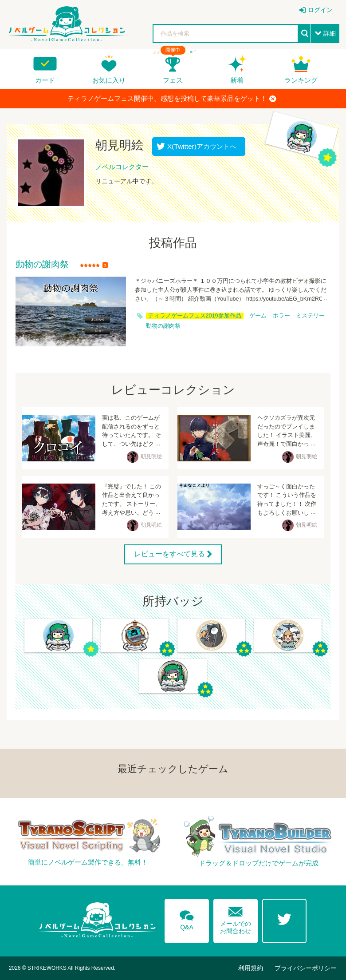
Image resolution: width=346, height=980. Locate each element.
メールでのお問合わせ (236, 919)
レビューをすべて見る (169, 554)
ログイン (320, 10)
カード (45, 80)
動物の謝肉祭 (42, 265)
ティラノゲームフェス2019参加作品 (195, 316)
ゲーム (258, 316)
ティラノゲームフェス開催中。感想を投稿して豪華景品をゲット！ (172, 99)
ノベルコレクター (122, 167)
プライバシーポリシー (306, 968)
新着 (237, 80)
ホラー (281, 316)
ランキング (301, 80)
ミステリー (310, 316)
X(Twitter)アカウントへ (200, 146)
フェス (173, 80)
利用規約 (251, 968)
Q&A (187, 919)
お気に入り (109, 80)
